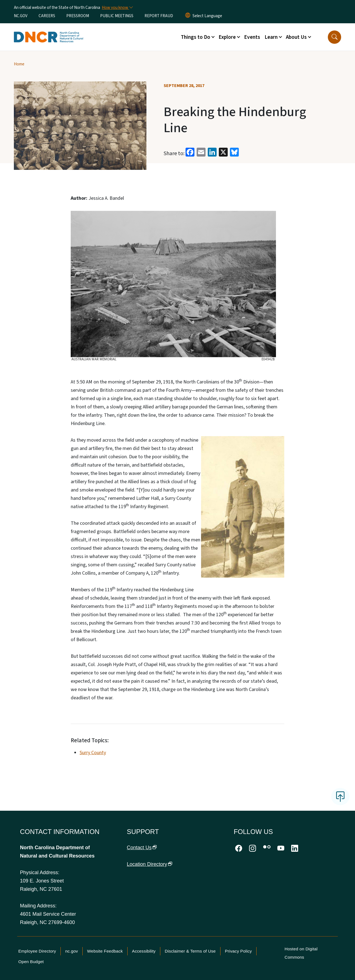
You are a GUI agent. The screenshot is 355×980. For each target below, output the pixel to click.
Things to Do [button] (196, 37)
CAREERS (47, 16)
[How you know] (117, 7)
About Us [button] (296, 37)
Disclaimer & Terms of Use (190, 951)
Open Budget (31, 962)
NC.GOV (21, 16)
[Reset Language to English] (188, 16)
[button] (334, 37)
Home (19, 64)
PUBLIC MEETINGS (117, 16)
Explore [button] (227, 37)
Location (149, 864)
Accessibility (144, 951)
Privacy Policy (238, 951)
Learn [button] (271, 37)
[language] (207, 16)
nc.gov (72, 951)
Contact (142, 848)
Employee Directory (37, 951)
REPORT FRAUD (159, 16)
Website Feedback (105, 951)
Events (252, 37)
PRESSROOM (78, 16)
